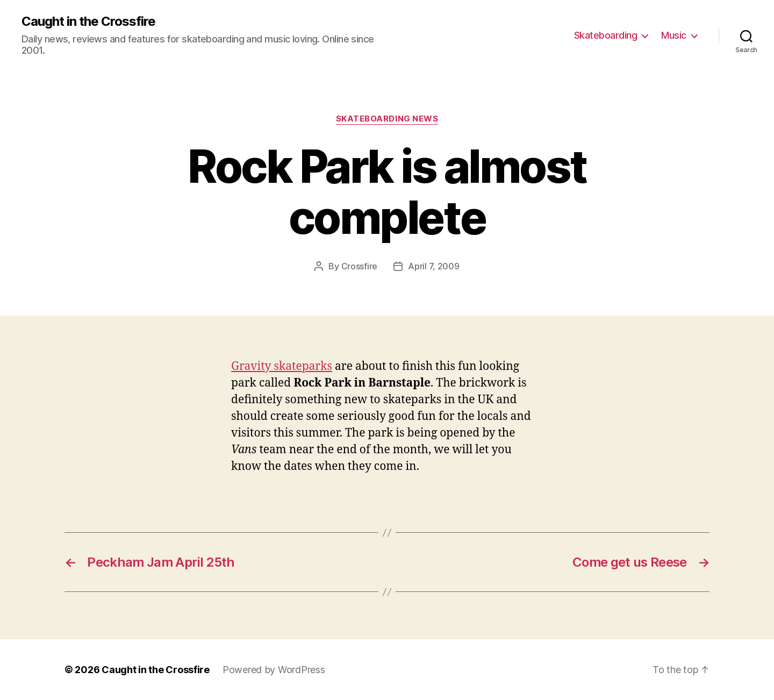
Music (674, 35)
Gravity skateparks (282, 366)
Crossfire (360, 266)
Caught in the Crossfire (88, 22)
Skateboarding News (387, 119)
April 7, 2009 (434, 266)
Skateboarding (606, 35)
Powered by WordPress (274, 670)
